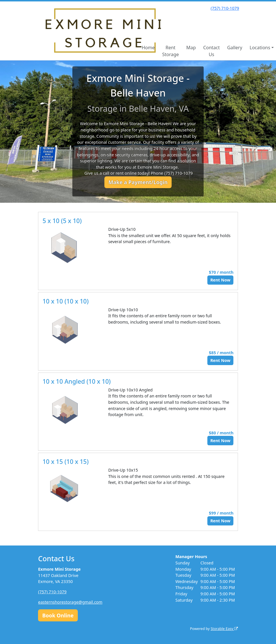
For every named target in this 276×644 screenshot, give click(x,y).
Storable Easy (224, 629)
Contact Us (211, 51)
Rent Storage (170, 51)
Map (191, 48)
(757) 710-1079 (225, 8)
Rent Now (220, 280)
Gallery (235, 48)
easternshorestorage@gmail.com (70, 602)
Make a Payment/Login (138, 182)
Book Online (58, 615)
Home (148, 48)
